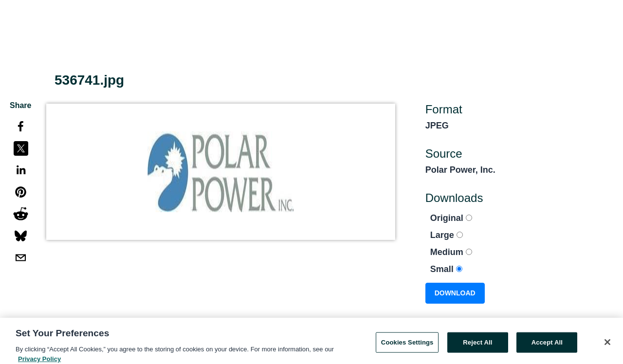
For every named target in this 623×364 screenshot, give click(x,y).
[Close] (607, 345)
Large (447, 235)
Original (451, 218)
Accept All (547, 345)
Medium (451, 252)
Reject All (477, 345)
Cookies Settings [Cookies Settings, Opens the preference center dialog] (407, 345)
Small (446, 269)
